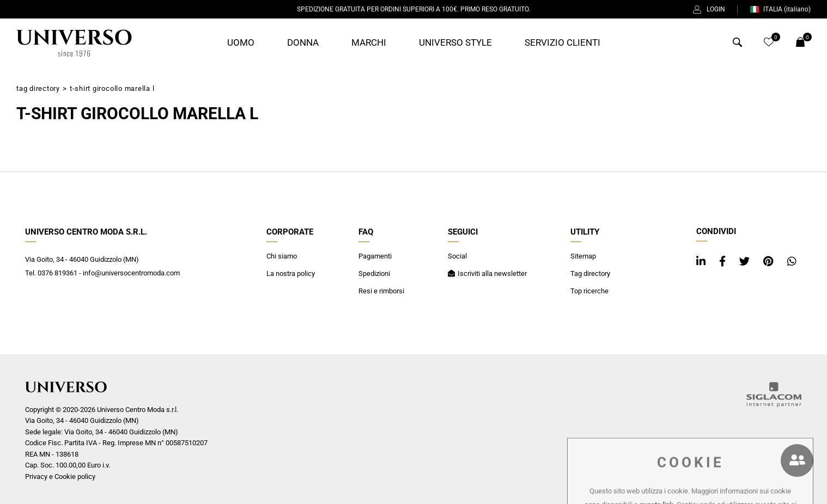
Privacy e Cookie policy (60, 477)
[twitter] (746, 262)
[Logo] (74, 43)
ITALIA (780, 9)
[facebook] (724, 262)
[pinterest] (770, 262)
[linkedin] (702, 262)
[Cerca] (737, 44)
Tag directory (38, 88)
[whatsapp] (792, 262)
